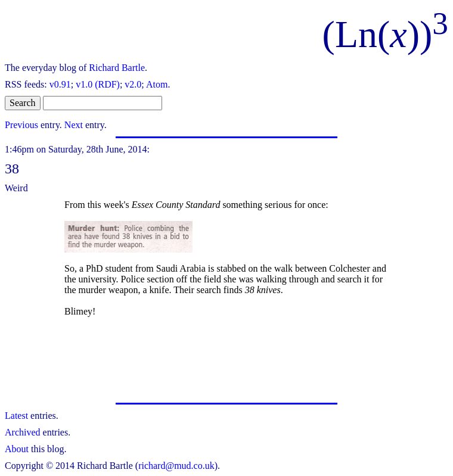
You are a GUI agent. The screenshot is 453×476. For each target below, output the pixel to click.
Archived (23, 432)
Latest (16, 416)
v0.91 (60, 84)
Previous (21, 125)
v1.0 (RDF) (98, 84)
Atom (157, 84)
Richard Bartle (117, 68)
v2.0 (133, 84)
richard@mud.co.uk (176, 466)
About (17, 449)
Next (74, 125)
